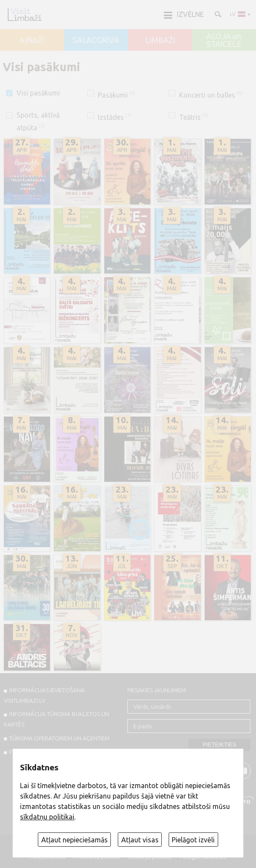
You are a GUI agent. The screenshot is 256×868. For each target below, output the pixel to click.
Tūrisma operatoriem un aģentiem (59, 738)
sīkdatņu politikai (47, 817)
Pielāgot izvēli (193, 840)
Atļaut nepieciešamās (75, 840)
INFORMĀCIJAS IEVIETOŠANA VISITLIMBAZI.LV (44, 695)
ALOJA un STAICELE (224, 40)
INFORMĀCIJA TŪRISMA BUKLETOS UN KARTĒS (57, 719)
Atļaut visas (140, 840)
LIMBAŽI (160, 40)
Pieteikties (219, 745)
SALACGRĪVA (96, 40)
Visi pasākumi (38, 93)
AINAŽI (32, 40)
